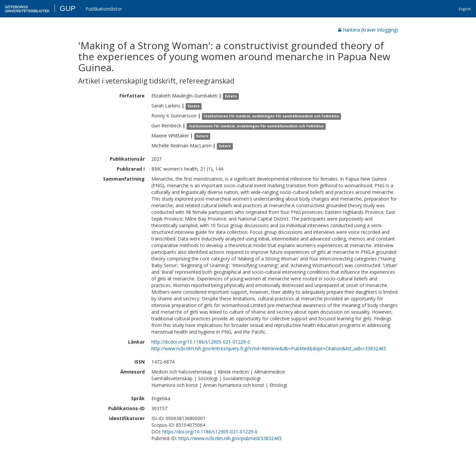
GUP (68, 8)
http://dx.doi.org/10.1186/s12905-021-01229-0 (201, 342)
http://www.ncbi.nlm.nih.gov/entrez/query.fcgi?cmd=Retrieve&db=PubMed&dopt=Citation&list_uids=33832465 (269, 348)
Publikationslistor (104, 9)
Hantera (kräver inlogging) (368, 30)
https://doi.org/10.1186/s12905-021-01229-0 (210, 432)
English (465, 9)
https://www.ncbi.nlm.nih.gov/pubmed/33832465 (230, 438)
